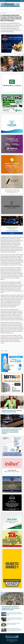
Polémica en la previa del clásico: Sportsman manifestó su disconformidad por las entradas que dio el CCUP (15, 630)
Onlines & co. (12, 642)
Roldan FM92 (3, 1)
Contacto (22, 1)
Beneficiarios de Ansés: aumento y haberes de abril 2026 (14, 624)
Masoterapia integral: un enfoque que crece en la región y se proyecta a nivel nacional (15, 619)
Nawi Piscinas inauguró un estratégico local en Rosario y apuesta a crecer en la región (15, 614)
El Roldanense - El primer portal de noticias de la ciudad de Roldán (10, 5)
